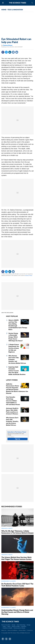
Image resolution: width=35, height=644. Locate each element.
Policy (4, 626)
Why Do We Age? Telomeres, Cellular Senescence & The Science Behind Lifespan (17, 532)
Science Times (29, 275)
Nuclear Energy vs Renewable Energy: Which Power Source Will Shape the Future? (16, 337)
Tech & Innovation (6, 625)
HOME (4, 10)
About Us (4, 630)
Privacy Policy (22, 630)
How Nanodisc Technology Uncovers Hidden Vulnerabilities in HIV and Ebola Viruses (13, 401)
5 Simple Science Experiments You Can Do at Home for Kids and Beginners (14, 348)
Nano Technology (21, 625)
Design (14, 625)
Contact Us (30, 630)
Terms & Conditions (12, 630)
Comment (13, 52)
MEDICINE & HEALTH (7, 528)
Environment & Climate (19, 628)
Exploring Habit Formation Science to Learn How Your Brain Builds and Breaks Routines (17, 371)
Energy (29, 625)
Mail (17, 52)
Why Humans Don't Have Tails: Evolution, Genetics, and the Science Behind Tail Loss (12, 421)
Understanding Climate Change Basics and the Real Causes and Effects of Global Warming (17, 612)
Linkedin (10, 52)
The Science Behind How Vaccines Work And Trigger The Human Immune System (16, 558)
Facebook (3, 52)
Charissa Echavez (8, 45)
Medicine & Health (8, 628)
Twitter (6, 52)
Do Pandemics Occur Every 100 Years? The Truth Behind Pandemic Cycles (17, 585)
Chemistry (24, 626)
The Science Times (18, 3)
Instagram (10, 639)
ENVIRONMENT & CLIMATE (8, 581)
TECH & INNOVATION (15, 10)
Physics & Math (16, 626)
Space (9, 626)
